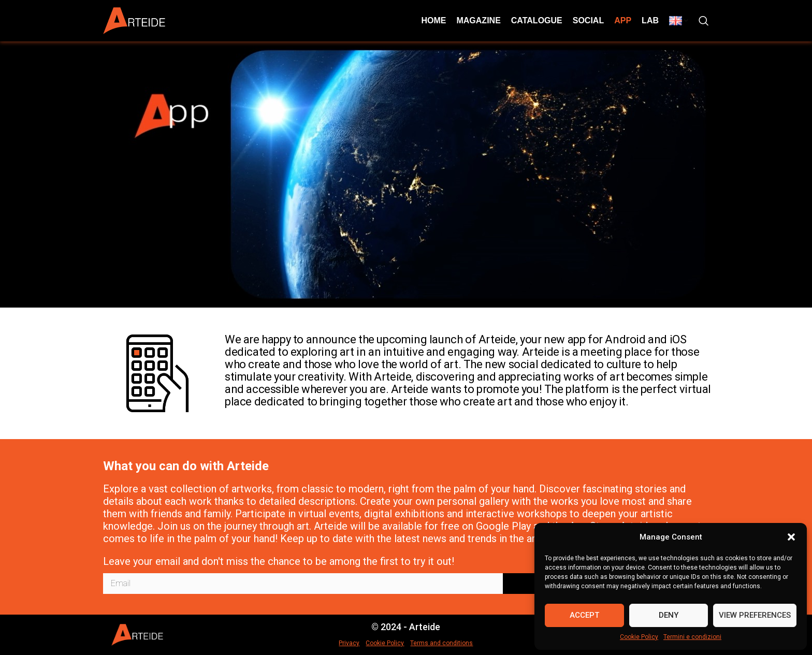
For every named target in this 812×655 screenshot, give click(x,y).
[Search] (704, 21)
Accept (584, 615)
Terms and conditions (441, 643)
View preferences (755, 615)
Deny (669, 615)
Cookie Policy (639, 637)
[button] (791, 537)
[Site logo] (134, 20)
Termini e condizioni (692, 637)
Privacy (349, 643)
